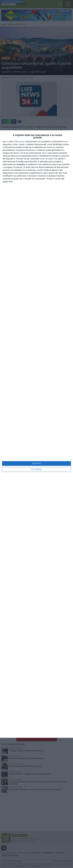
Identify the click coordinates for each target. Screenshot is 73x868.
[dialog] (36, 434)
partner (22, 142)
